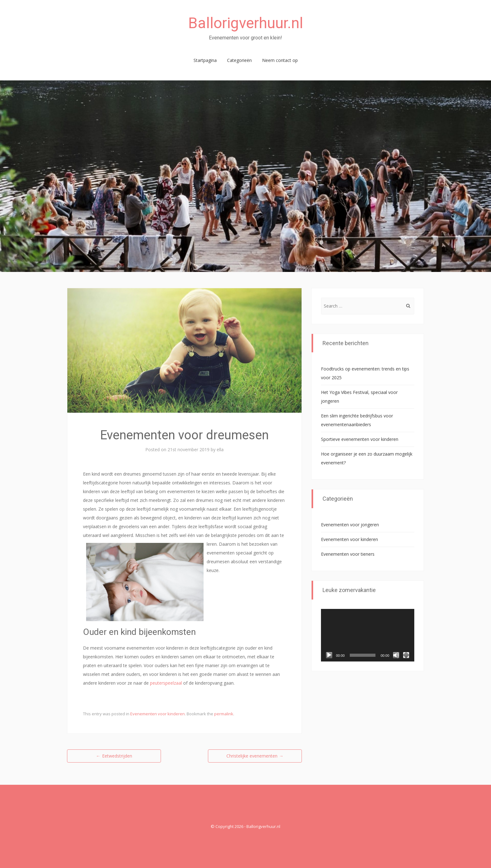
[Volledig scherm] (406, 655)
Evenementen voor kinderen (158, 714)
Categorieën (239, 60)
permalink (224, 714)
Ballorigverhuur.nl (246, 23)
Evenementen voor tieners (348, 554)
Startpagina (205, 60)
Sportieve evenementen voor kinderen (360, 439)
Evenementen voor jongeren (350, 525)
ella (220, 449)
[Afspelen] (329, 655)
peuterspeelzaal (166, 683)
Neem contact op (280, 60)
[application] (368, 635)
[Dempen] (396, 655)
